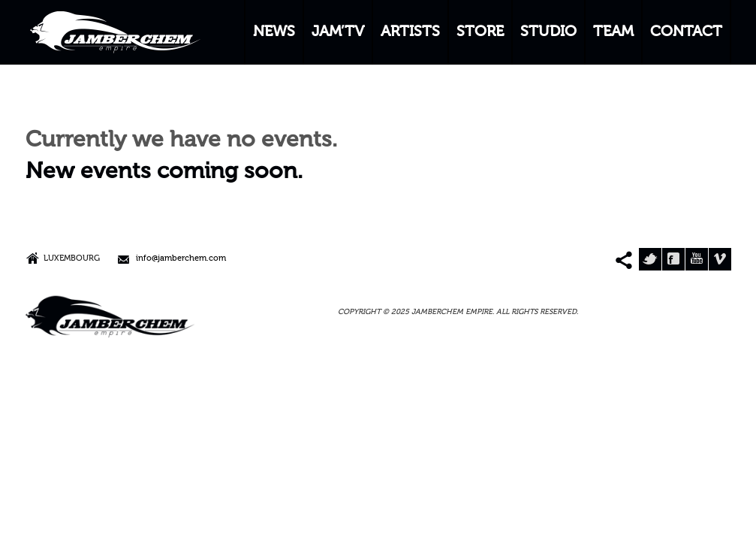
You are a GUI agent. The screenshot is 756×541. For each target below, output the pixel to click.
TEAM (613, 32)
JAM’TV (338, 32)
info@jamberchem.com (181, 259)
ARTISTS (410, 32)
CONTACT (686, 32)
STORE (480, 32)
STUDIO (548, 32)
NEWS (274, 32)
